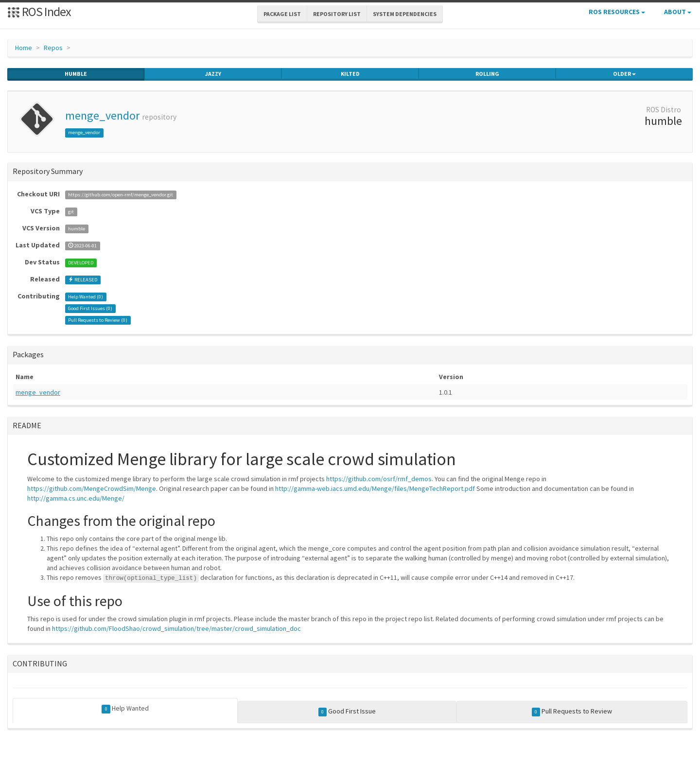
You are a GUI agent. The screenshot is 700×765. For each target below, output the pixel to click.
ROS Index (39, 11)
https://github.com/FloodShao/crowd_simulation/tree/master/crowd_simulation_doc (176, 628)
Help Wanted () (86, 297)
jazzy (213, 74)
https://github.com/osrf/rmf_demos (379, 479)
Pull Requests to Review (572, 712)
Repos (53, 48)
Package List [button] (282, 14)
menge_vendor (102, 115)
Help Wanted (125, 709)
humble (76, 74)
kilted (350, 74)
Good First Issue (347, 712)
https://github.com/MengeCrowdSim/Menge (92, 488)
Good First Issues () (90, 308)
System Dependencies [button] (405, 14)
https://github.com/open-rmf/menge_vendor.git (121, 195)
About (678, 12)
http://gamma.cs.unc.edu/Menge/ (76, 498)
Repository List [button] (337, 14)
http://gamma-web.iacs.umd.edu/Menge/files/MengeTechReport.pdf (375, 488)
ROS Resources (617, 12)
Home (24, 48)
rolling (487, 74)
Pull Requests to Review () (98, 320)
